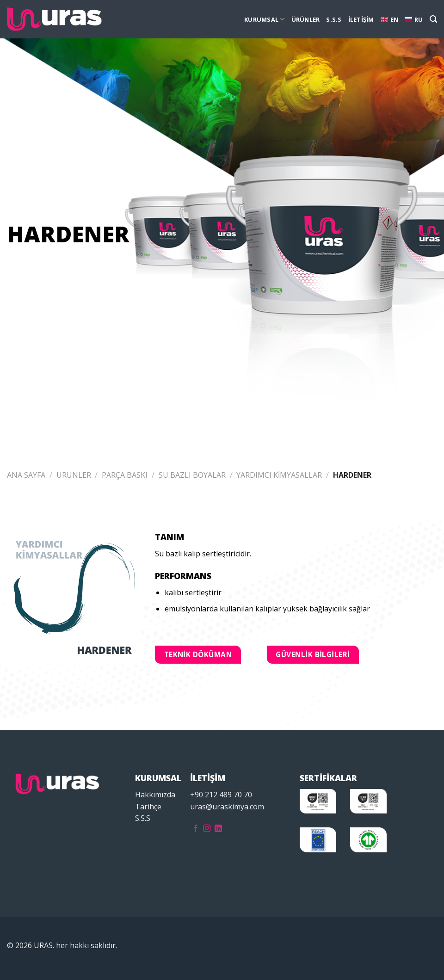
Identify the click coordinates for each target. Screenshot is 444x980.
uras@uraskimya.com (227, 807)
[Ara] (433, 19)
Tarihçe (148, 807)
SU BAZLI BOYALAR (192, 475)
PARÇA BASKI (125, 475)
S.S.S (334, 19)
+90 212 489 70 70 (221, 795)
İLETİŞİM (361, 19)
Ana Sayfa (26, 475)
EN (390, 19)
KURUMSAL (265, 19)
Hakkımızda (155, 795)
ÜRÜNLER (306, 19)
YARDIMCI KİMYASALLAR (279, 475)
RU (414, 19)
